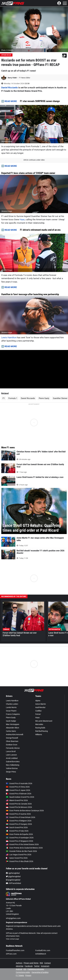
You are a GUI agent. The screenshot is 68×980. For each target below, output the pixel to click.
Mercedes (39, 724)
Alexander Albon (13, 728)
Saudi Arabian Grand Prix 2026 (20, 797)
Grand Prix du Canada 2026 (19, 804)
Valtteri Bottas (12, 768)
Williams (39, 734)
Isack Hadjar (11, 721)
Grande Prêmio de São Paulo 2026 (21, 851)
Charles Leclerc (12, 704)
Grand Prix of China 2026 (18, 787)
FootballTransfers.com (15, 950)
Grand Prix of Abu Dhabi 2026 (20, 861)
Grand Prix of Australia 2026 (19, 783)
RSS (41, 963)
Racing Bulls (40, 728)
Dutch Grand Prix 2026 (17, 827)
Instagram (45, 966)
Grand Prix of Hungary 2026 (19, 824)
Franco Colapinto (13, 714)
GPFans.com (11, 954)
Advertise (20, 966)
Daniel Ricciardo (10, 88)
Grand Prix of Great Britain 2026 (21, 817)
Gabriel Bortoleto (13, 762)
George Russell (12, 738)
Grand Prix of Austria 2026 (18, 814)
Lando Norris (11, 707)
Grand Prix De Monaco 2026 (19, 807)
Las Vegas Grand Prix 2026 (19, 855)
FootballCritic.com (43, 950)
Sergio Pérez (11, 772)
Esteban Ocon (12, 745)
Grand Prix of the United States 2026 (22, 844)
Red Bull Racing (42, 731)
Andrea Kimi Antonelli (15, 734)
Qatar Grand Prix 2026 (17, 858)
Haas (22, 219)
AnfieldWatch (41, 954)
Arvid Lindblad (12, 758)
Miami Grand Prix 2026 (17, 800)
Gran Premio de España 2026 (19, 834)
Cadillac (38, 711)
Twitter (37, 966)
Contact (47, 963)
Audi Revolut (40, 707)
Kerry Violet (12, 78)
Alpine (38, 701)
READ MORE (11, 101)
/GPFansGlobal (13, 883)
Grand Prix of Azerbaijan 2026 (20, 838)
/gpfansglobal (13, 873)
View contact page (12, 939)
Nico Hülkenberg (13, 765)
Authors (19, 963)
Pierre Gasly (44, 398)
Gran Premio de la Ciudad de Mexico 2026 (24, 848)
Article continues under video (34, 160)
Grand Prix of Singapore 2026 (20, 841)
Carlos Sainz (11, 731)
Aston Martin (41, 704)
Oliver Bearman (12, 741)
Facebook (29, 966)
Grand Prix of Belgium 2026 (19, 821)
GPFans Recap (6, 55)
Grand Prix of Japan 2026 (18, 790)
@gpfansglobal (13, 876)
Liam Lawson (11, 755)
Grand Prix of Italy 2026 (17, 831)
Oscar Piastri (11, 711)
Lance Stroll (11, 751)
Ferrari (38, 714)
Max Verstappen (13, 724)
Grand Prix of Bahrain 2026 (19, 794)
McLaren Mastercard (44, 721)
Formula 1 (13, 398)
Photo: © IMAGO (7, 50)
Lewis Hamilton (9, 337)
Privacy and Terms (31, 963)
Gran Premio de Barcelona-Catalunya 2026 (25, 811)
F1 (4, 398)
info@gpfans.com (13, 918)
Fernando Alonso (13, 748)
